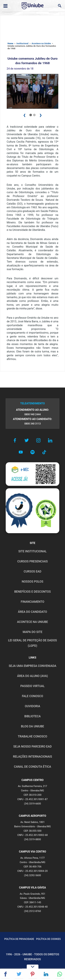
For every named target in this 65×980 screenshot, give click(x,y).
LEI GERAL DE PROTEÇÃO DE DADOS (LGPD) (32, 643)
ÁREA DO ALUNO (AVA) (33, 676)
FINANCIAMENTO (33, 602)
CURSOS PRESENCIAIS (32, 561)
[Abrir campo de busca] (60, 6)
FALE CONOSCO (32, 696)
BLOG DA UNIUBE (32, 726)
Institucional (22, 43)
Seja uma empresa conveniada (32, 666)
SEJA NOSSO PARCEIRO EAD (32, 747)
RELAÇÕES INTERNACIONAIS (32, 757)
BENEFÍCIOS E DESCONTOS (32, 592)
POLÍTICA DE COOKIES (48, 939)
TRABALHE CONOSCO (32, 736)
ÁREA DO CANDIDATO (32, 612)
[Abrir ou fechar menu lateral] (5, 6)
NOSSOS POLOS (32, 582)
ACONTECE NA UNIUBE (32, 622)
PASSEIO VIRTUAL (32, 686)
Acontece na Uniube (41, 43)
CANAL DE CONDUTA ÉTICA (32, 767)
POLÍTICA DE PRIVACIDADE (19, 939)
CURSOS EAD (32, 571)
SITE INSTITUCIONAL (32, 551)
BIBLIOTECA (32, 716)
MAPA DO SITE (32, 632)
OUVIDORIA (32, 706)
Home (10, 43)
